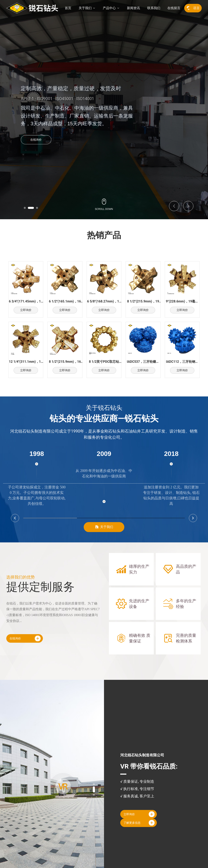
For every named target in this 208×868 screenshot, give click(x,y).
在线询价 (36, 144)
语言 (196, 8)
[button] (27, 208)
